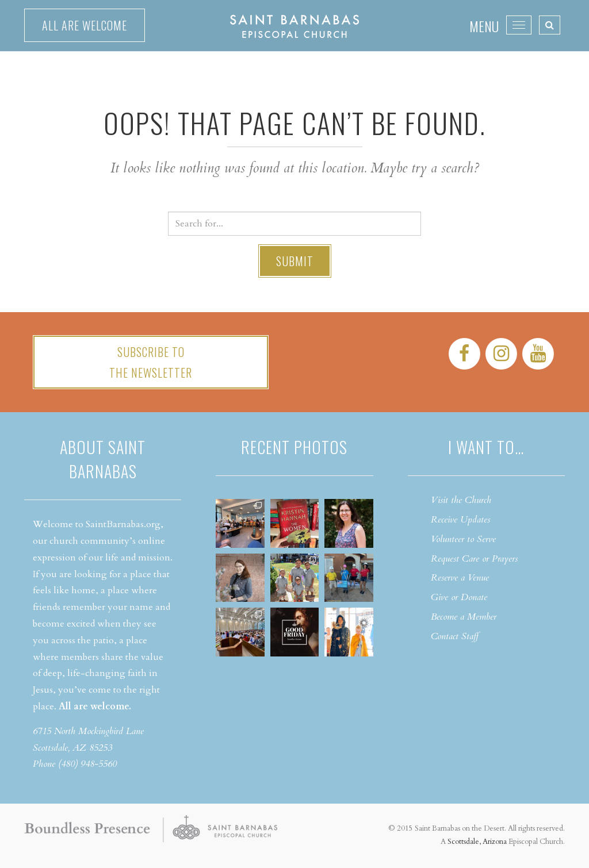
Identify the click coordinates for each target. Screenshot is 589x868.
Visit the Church (461, 500)
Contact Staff (455, 636)
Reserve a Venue (460, 578)
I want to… (486, 447)
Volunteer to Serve (463, 539)
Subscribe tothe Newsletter (151, 362)
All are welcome (85, 25)
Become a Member (464, 617)
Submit (295, 261)
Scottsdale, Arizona (477, 842)
